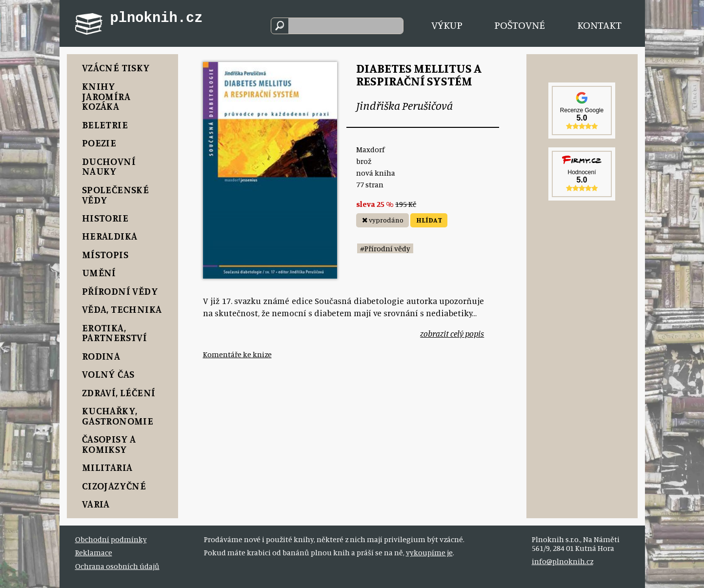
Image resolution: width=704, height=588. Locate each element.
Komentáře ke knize (237, 354)
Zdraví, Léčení (119, 393)
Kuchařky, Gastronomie (118, 416)
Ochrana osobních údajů (117, 566)
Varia (96, 504)
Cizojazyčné (114, 486)
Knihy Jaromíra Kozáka (106, 96)
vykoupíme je (429, 552)
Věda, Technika (122, 309)
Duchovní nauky (109, 166)
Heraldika (110, 236)
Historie (105, 218)
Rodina (101, 356)
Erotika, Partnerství (115, 333)
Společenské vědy (116, 195)
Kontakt (599, 25)
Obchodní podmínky (111, 539)
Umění (99, 273)
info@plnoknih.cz (563, 561)
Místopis (105, 254)
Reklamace (94, 552)
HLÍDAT (429, 220)
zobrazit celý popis (452, 334)
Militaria (107, 467)
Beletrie (105, 125)
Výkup (447, 25)
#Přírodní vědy (385, 248)
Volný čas (108, 374)
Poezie (99, 143)
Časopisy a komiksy (109, 444)
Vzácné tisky (116, 68)
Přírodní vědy (120, 291)
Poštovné (520, 25)
